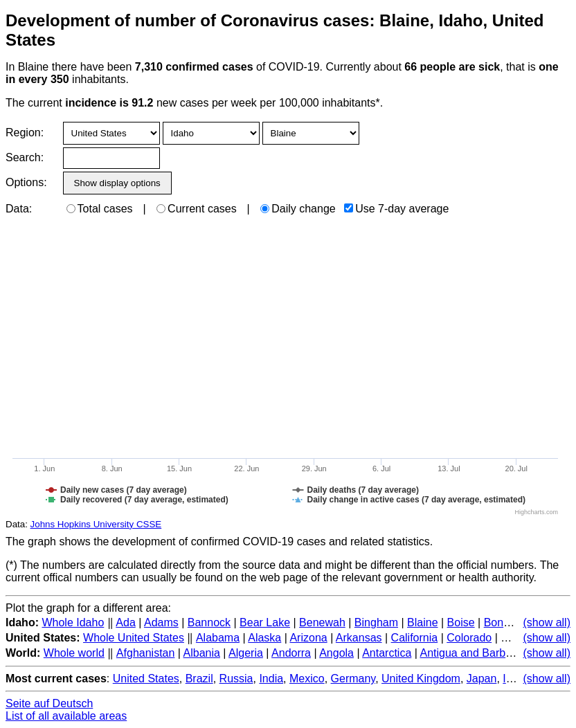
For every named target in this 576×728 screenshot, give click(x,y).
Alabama (218, 638)
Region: (25, 133)
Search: (25, 157)
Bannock (209, 622)
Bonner (502, 622)
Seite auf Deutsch (49, 703)
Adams (161, 622)
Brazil (199, 679)
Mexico (307, 679)
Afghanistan (146, 653)
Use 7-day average (396, 209)
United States (146, 679)
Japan (482, 679)
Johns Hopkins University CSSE (96, 524)
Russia (236, 679)
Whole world (74, 653)
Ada (125, 622)
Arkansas (359, 638)
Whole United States (134, 638)
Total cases (100, 209)
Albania (202, 653)
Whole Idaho (73, 622)
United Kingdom (421, 679)
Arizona (308, 638)
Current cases (197, 209)
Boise (461, 622)
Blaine (422, 622)
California (415, 638)
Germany (353, 679)
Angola (336, 653)
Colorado (469, 638)
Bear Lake (265, 622)
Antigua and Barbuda (471, 653)
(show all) (547, 622)
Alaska (264, 638)
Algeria (246, 653)
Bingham (376, 622)
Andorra (291, 653)
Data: (19, 209)
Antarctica (387, 653)
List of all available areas (66, 716)
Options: (26, 182)
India (271, 679)
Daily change (298, 209)
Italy (512, 679)
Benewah (322, 622)
